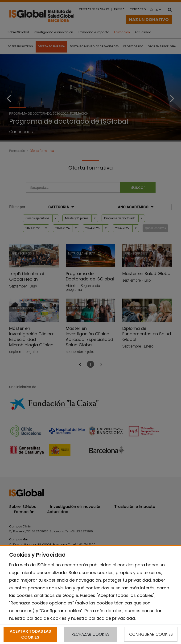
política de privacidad (112, 618)
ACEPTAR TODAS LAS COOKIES (30, 634)
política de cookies (47, 618)
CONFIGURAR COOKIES (151, 634)
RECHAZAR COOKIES (90, 634)
